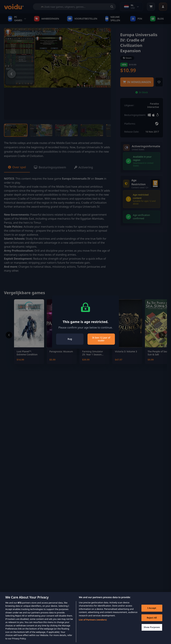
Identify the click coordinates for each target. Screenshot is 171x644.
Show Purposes (152, 632)
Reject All (152, 623)
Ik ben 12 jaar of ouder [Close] (101, 339)
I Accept (152, 613)
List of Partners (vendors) (93, 625)
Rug (70, 339)
